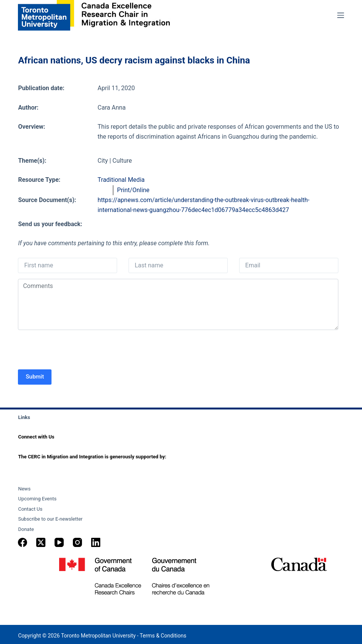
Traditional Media (121, 180)
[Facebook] (23, 542)
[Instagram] (77, 542)
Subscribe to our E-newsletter (50, 519)
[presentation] (76, 351)
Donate (26, 529)
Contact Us (30, 509)
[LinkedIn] (96, 542)
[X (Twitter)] (41, 542)
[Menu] (341, 15)
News (24, 489)
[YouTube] (59, 542)
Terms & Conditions (163, 636)
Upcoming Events (37, 499)
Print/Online (133, 190)
